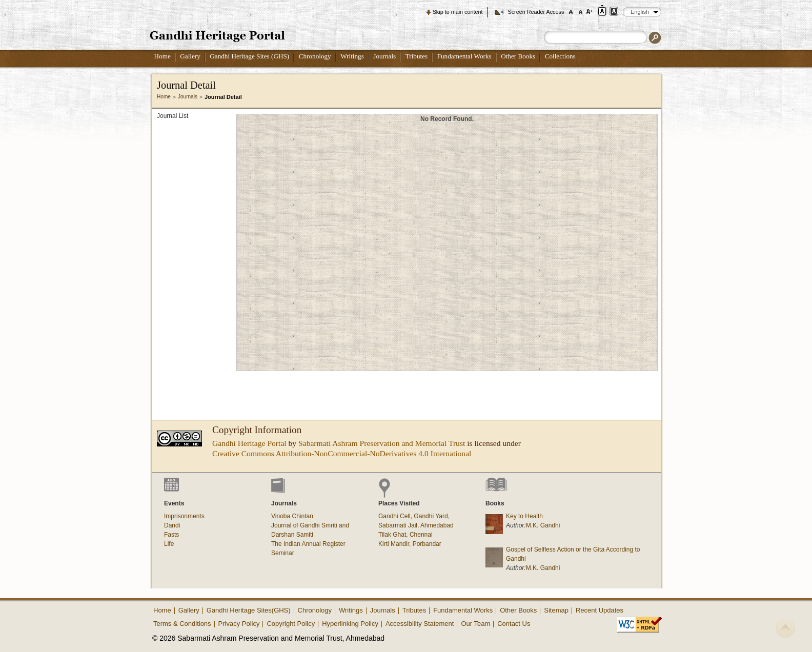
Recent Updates (600, 610)
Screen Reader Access (536, 12)
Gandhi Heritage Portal (249, 443)
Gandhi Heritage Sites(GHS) (249, 610)
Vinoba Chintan (292, 516)
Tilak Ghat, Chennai (405, 535)
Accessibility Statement (420, 624)
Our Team (475, 624)
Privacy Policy (239, 624)
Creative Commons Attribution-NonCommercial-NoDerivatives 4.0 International (342, 453)
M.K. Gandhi (543, 525)
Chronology (315, 56)
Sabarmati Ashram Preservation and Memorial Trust (382, 443)
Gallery (190, 56)
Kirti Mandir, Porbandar (410, 544)
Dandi (172, 525)
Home (163, 56)
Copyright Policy (291, 624)
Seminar (283, 553)
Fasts (171, 535)
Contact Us (514, 624)
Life (169, 544)
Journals (384, 56)
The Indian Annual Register (308, 544)
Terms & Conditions (182, 624)
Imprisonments (184, 516)
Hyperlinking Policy (350, 624)
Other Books (518, 56)
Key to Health (524, 516)
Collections (560, 56)
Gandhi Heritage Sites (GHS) (249, 56)
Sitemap (556, 610)
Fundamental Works (464, 56)
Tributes (417, 56)
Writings (352, 56)
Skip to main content (458, 12)
